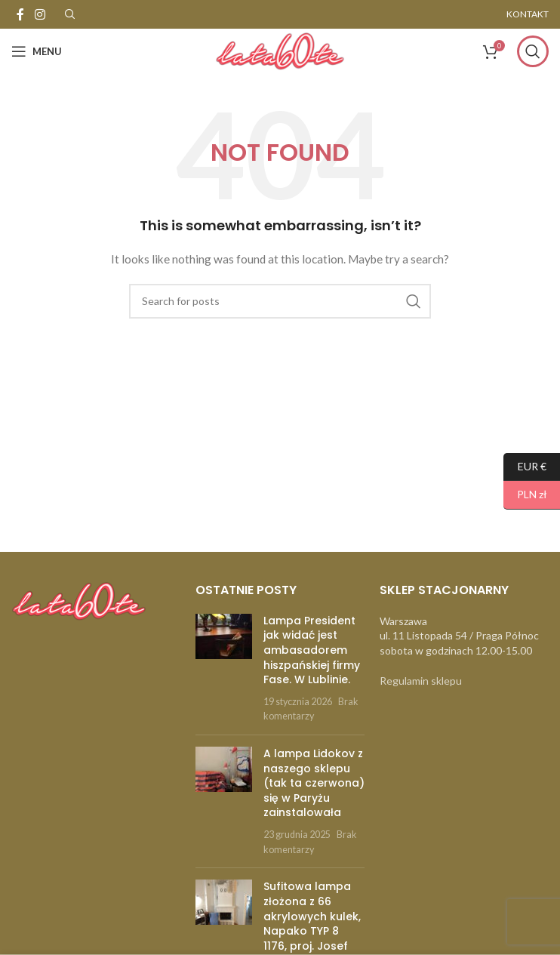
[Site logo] (280, 50)
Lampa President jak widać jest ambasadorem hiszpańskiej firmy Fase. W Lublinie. (312, 650)
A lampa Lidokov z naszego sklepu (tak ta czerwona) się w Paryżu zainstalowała (314, 783)
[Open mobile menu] (37, 51)
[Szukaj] (533, 51)
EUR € (525, 467)
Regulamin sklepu (421, 681)
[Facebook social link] (20, 14)
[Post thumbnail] (224, 668)
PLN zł (525, 495)
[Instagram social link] (40, 14)
